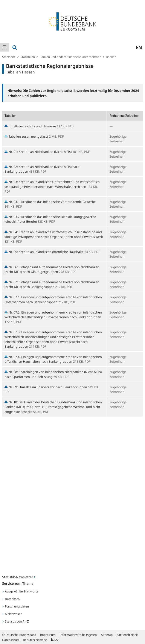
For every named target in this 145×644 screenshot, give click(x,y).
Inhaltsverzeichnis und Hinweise (30, 126)
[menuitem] (5, 47)
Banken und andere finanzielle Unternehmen (70, 57)
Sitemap (107, 635)
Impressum (48, 635)
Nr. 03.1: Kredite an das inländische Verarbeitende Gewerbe (50, 202)
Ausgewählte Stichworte (21, 591)
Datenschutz (11, 640)
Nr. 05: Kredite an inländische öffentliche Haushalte (44, 252)
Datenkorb (11, 599)
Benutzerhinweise (35, 640)
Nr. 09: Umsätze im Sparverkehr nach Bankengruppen (46, 387)
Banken (111, 57)
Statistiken (28, 57)
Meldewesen (12, 614)
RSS (55, 640)
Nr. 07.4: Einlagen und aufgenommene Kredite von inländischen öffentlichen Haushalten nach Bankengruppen (53, 359)
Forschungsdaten (16, 606)
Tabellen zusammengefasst (26, 136)
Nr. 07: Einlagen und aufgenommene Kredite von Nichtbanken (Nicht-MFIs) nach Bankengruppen (52, 284)
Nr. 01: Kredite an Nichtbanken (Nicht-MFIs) (38, 152)
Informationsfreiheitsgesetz (78, 635)
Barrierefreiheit (127, 635)
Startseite (9, 57)
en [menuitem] (139, 47)
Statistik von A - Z (16, 621)
